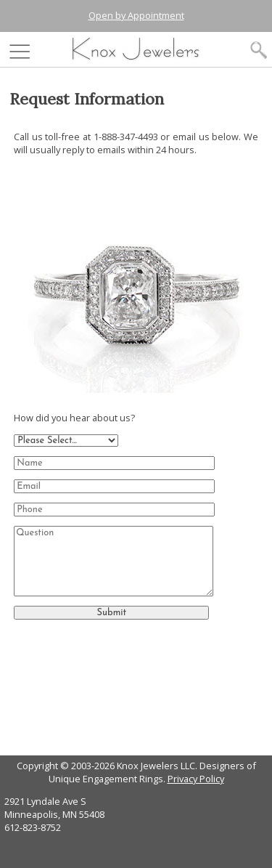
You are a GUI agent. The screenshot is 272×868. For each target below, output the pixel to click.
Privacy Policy (196, 779)
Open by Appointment (136, 15)
